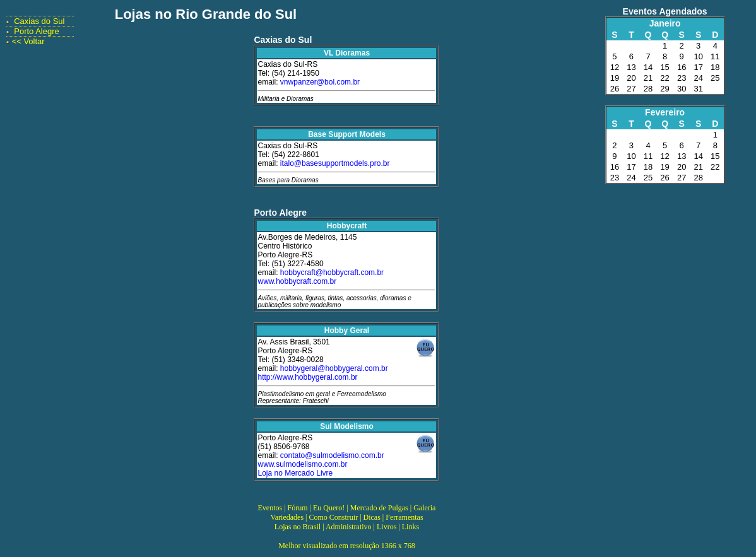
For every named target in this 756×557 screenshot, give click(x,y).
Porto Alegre (37, 31)
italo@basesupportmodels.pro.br (335, 163)
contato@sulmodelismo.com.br (332, 455)
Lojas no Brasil (298, 527)
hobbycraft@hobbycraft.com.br (332, 273)
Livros (387, 527)
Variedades (287, 517)
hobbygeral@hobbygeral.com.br (334, 368)
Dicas (372, 517)
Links (410, 527)
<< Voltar (28, 41)
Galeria (424, 508)
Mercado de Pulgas (379, 508)
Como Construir (333, 517)
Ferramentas (404, 517)
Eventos (270, 508)
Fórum (298, 508)
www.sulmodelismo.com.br (302, 464)
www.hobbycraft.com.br (297, 281)
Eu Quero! (329, 508)
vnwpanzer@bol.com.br (320, 82)
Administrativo (349, 527)
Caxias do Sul (39, 21)
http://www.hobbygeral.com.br (307, 377)
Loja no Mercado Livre (295, 473)
